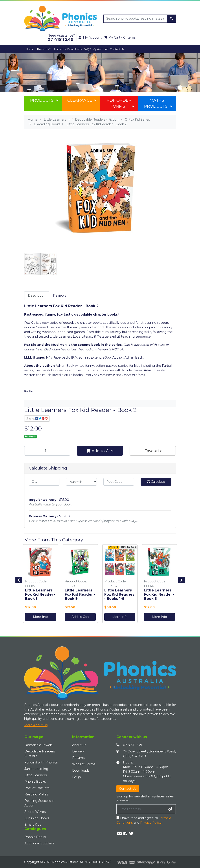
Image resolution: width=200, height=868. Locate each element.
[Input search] (135, 19)
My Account (100, 49)
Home (30, 49)
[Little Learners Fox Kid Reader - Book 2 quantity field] (47, 451)
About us (79, 745)
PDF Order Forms (121, 103)
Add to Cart (100, 451)
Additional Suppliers (39, 843)
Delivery (78, 751)
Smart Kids (33, 825)
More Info (41, 617)
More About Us (36, 725)
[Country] (81, 482)
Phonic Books (35, 782)
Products (44, 49)
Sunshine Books (37, 818)
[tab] (37, 296)
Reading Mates (36, 794)
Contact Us (117, 49)
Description (37, 296)
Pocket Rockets (37, 788)
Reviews (60, 296)
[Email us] (119, 834)
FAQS (87, 49)
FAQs (76, 777)
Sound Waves (35, 812)
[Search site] (171, 19)
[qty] (44, 482)
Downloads (74, 49)
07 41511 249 (133, 745)
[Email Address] (141, 809)
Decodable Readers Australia (40, 754)
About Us (60, 49)
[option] (41, 585)
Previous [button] (19, 580)
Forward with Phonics (41, 762)
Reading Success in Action (39, 803)
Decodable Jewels (38, 745)
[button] (153, 451)
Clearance (82, 100)
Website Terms (84, 764)
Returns (78, 758)
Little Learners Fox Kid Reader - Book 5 (40, 594)
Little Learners (36, 775)
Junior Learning (36, 769)
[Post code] (119, 482)
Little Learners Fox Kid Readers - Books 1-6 (119, 594)
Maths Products (158, 103)
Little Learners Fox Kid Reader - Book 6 (159, 594)
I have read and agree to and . (144, 820)
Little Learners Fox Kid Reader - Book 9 (80, 594)
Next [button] (182, 580)
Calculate (156, 482)
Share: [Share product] (37, 418)
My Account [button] (90, 37)
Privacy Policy (151, 823)
